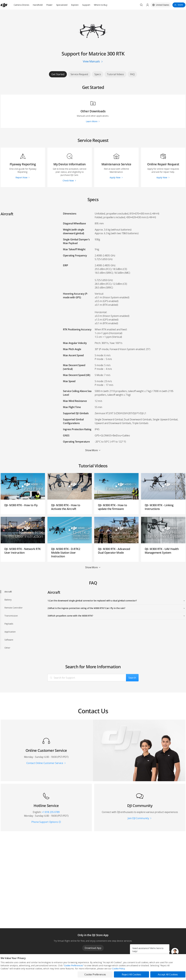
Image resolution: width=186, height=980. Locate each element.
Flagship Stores (45, 973)
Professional (6, 973)
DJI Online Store (45, 968)
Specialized (62, 5)
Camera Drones (21, 5)
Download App (93, 948)
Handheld (38, 5)
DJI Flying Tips (82, 973)
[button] (175, 952)
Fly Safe (79, 968)
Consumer (5, 968)
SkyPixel (155, 968)
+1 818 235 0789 (51, 812)
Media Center (119, 968)
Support (86, 5)
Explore (75, 5)
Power (49, 5)
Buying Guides (120, 973)
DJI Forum (156, 973)
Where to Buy (101, 5)
